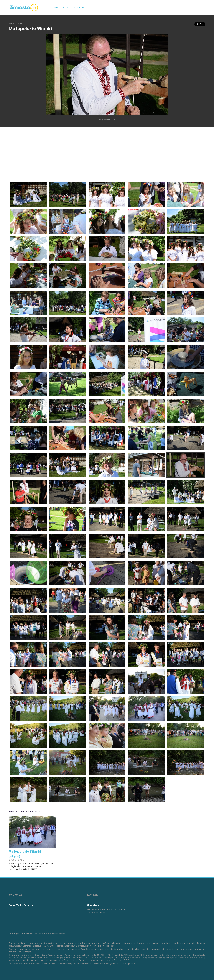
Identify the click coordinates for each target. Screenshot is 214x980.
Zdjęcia (80, 7)
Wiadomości (62, 7)
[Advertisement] (13, 79)
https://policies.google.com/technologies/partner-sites (79, 943)
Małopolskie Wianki (32, 854)
